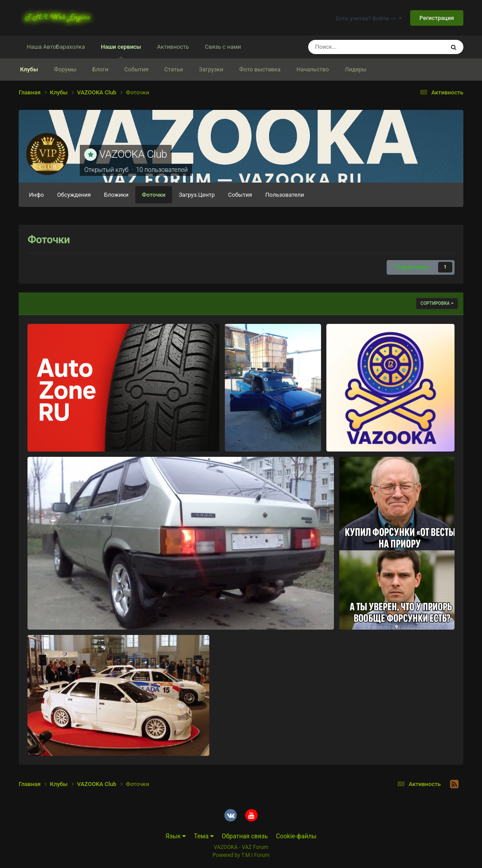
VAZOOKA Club (133, 154)
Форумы (65, 69)
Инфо (36, 195)
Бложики (116, 195)
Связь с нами (223, 47)
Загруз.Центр (197, 195)
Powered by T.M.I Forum (241, 855)
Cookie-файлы (296, 836)
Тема (204, 836)
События (136, 69)
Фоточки (154, 195)
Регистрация (437, 18)
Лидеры (356, 69)
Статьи (173, 69)
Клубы (29, 69)
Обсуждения (74, 195)
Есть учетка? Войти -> (369, 18)
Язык (176, 836)
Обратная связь (245, 836)
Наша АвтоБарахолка (56, 47)
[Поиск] (360, 47)
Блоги (100, 69)
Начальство (313, 69)
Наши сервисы (121, 51)
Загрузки (211, 69)
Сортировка (437, 303)
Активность (173, 47)
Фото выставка (260, 69)
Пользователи (284, 195)
